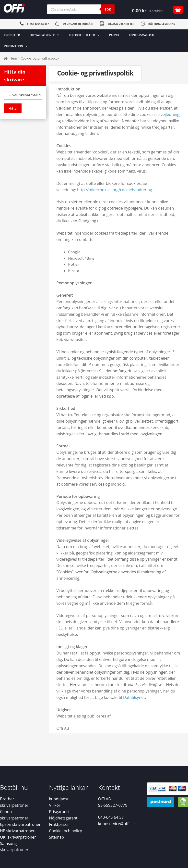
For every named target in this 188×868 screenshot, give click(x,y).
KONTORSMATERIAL (142, 35)
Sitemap (56, 837)
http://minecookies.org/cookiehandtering (115, 190)
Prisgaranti (59, 812)
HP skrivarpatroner (17, 831)
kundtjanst (59, 799)
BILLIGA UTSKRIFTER (121, 24)
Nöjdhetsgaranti (64, 818)
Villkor (55, 805)
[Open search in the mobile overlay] (81, 9)
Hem (13, 58)
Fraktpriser (59, 824)
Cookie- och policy (65, 831)
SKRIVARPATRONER (42, 35)
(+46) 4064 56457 (38, 24)
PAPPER (114, 35)
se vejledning (168, 114)
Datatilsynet (134, 697)
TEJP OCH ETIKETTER (82, 35)
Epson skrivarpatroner (20, 824)
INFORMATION (13, 46)
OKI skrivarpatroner (18, 837)
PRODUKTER (12, 35)
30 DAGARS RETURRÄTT (78, 24)
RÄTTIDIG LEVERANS (162, 24)
